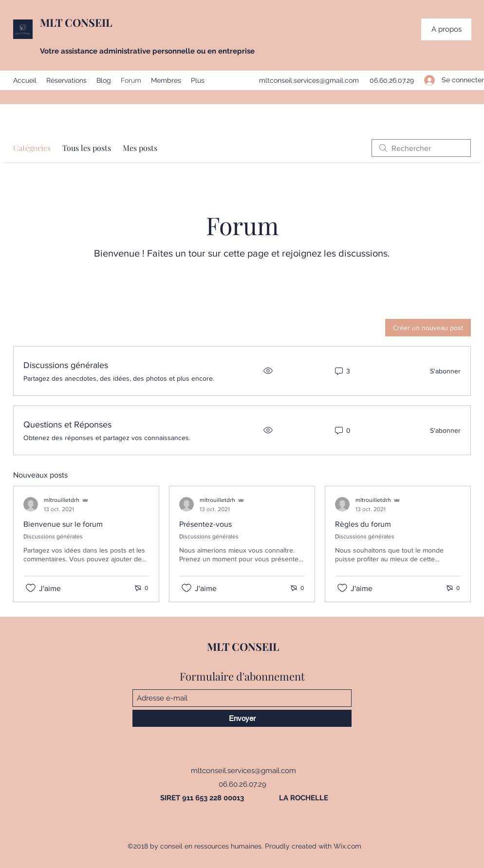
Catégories (32, 148)
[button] (446, 29)
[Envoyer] (242, 718)
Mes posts (140, 148)
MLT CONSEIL (76, 22)
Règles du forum (363, 524)
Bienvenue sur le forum (63, 524)
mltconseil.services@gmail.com (309, 80)
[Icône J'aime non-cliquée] (31, 588)
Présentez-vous (205, 524)
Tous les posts (87, 148)
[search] (421, 148)
